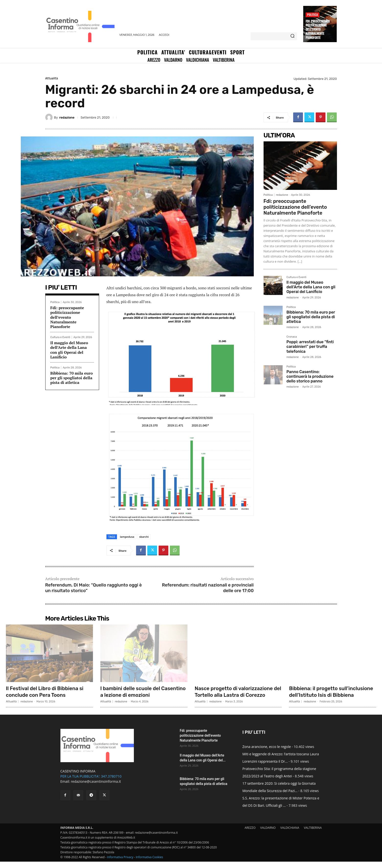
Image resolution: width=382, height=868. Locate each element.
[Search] (292, 36)
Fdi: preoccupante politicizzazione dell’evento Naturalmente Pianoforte (318, 29)
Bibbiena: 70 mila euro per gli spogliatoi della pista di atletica (72, 378)
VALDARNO (268, 834)
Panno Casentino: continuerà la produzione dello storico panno (310, 376)
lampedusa (127, 537)
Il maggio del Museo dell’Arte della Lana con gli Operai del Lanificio (69, 350)
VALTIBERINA (313, 834)
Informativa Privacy (120, 863)
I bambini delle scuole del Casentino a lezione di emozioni (141, 691)
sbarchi (144, 537)
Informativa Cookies (150, 863)
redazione (67, 117)
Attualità (52, 78)
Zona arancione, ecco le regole (267, 753)
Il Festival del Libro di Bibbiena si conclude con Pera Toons (48, 691)
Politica (313, 15)
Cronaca (292, 337)
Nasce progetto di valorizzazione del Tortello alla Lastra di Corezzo (237, 691)
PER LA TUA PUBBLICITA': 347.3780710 (91, 783)
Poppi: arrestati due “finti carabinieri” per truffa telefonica (310, 347)
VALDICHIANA (290, 834)
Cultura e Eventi (60, 337)
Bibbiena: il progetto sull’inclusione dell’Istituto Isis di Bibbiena (331, 695)
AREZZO (250, 834)
